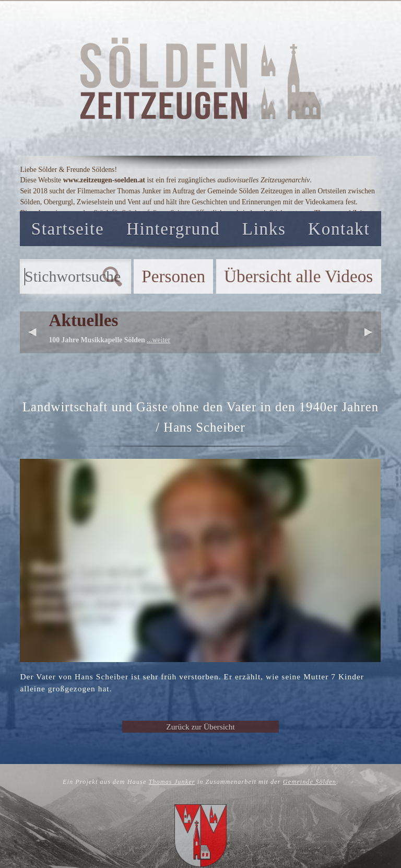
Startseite (68, 229)
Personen (173, 276)
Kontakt (339, 229)
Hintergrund (173, 229)
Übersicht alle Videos (298, 276)
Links (264, 229)
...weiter (158, 340)
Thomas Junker (172, 782)
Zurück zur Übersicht (200, 727)
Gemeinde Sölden (310, 782)
